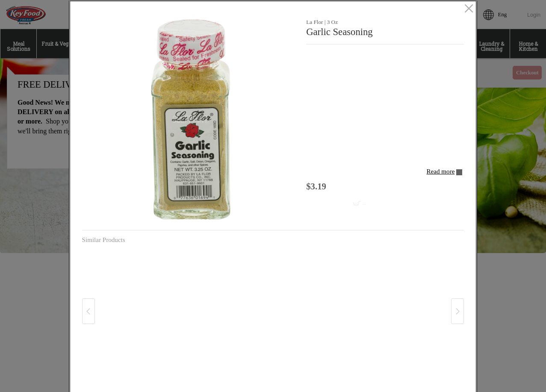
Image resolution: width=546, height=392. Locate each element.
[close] (469, 9)
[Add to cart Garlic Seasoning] (342, 204)
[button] (191, 119)
